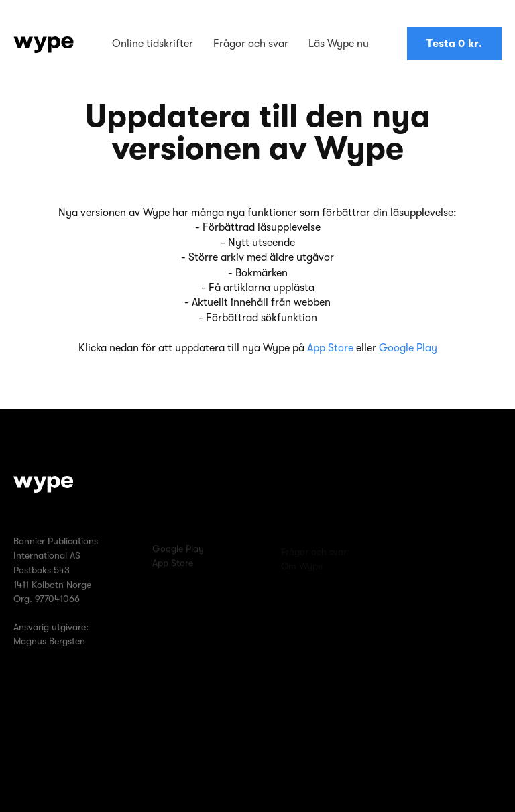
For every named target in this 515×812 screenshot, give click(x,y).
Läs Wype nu (339, 44)
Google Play (408, 348)
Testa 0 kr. (454, 44)
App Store (330, 348)
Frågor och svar (251, 44)
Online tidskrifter (153, 44)
